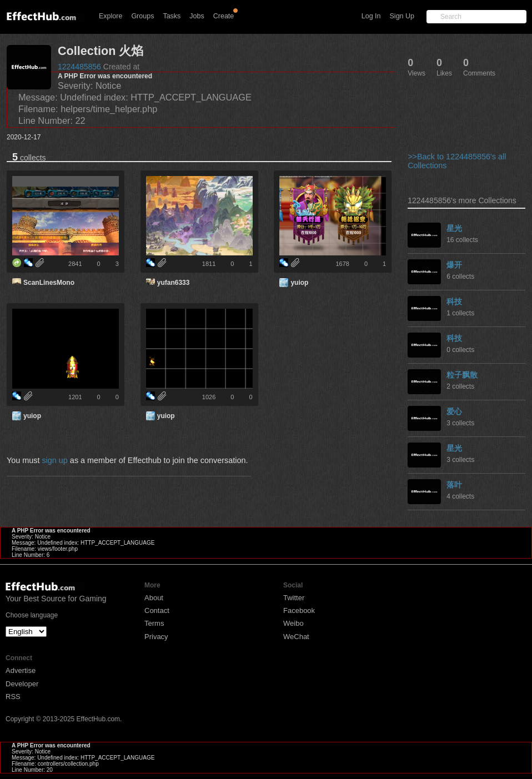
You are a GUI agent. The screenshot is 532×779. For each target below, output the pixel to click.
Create (224, 16)
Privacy (156, 637)
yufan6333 (174, 283)
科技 (454, 301)
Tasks (172, 16)
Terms (154, 623)
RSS (13, 697)
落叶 (454, 485)
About (154, 598)
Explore (111, 16)
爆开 (454, 265)
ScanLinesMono (49, 283)
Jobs (197, 16)
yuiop (299, 283)
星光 (454, 228)
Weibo (293, 623)
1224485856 (79, 67)
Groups (142, 16)
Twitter (294, 598)
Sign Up (402, 16)
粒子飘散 (462, 375)
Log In (371, 16)
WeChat (296, 637)
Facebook (299, 610)
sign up (54, 460)
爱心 (454, 411)
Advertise (21, 670)
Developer (22, 684)
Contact (157, 610)
